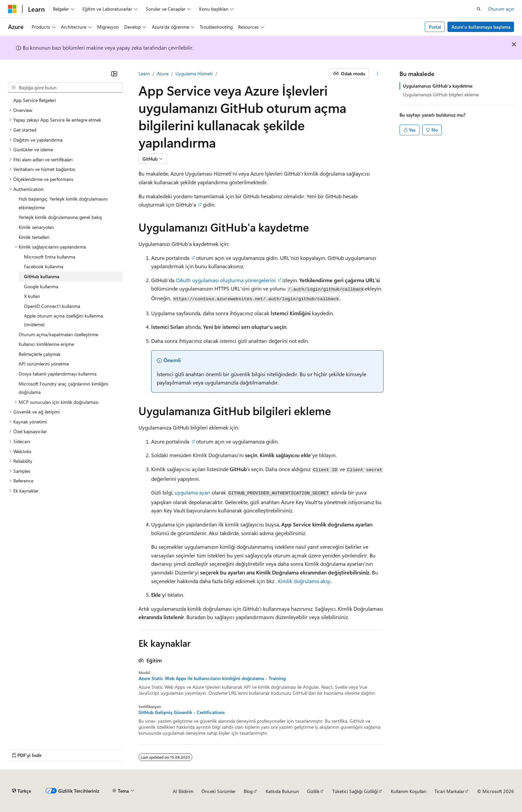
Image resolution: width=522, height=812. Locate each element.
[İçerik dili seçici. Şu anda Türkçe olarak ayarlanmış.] (21, 791)
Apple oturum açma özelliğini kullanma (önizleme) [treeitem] (63, 320)
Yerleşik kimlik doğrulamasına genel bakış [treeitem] (60, 217)
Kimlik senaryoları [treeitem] (36, 227)
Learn (144, 73)
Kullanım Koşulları (409, 791)
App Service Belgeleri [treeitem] (35, 100)
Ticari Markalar (449, 791)
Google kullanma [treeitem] (41, 286)
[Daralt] (114, 74)
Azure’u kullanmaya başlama (481, 27)
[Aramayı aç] (479, 9)
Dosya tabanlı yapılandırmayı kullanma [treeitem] (58, 374)
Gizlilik (313, 791)
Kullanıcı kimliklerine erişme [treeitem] (46, 344)
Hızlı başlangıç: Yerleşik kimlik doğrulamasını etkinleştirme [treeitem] (63, 203)
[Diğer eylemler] (378, 74)
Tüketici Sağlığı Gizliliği (355, 791)
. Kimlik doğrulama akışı (303, 581)
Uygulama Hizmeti (194, 73)
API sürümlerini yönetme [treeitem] (44, 364)
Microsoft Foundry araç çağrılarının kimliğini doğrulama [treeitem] (63, 388)
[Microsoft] (12, 9)
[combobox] (65, 88)
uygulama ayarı (193, 492)
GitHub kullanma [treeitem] (42, 276)
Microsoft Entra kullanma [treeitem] (50, 257)
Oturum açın (501, 9)
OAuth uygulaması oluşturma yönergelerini (226, 280)
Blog (248, 791)
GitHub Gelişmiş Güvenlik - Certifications (182, 712)
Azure (163, 73)
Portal (435, 27)
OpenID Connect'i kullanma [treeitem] (52, 306)
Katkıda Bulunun (282, 791)
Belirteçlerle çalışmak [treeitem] (40, 354)
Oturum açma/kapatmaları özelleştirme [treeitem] (58, 334)
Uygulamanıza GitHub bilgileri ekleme (441, 94)
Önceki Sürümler (219, 791)
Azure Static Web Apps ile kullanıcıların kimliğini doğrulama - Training (212, 678)
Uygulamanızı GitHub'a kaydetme (438, 86)
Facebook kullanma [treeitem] (44, 266)
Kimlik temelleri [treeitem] (34, 237)
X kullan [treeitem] (32, 296)
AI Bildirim (183, 791)
